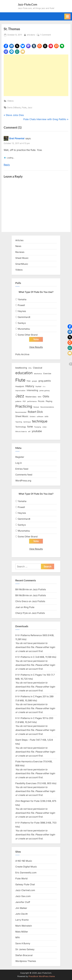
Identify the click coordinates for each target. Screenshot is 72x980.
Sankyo (22, 323)
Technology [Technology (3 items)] (21, 427)
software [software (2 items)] (40, 417)
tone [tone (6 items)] (30, 427)
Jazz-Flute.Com (28, 4)
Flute (24, 108)
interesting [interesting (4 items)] (32, 390)
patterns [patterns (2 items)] (18, 401)
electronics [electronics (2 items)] (38, 374)
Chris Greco (22, 601)
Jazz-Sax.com (23, 896)
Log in (19, 463)
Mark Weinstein (24, 926)
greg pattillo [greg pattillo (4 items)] (45, 381)
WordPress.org (23, 481)
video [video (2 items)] (44, 427)
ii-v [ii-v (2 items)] (44, 387)
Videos (10, 101)
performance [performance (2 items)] (32, 401)
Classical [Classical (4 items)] (38, 368)
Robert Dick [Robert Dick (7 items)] (35, 412)
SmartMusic (22, 264)
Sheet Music (22, 258)
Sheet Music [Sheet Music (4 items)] (22, 416)
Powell (21, 305)
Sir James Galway (25, 949)
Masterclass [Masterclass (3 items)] (31, 397)
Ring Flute (29, 607)
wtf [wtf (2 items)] (29, 432)
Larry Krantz (22, 920)
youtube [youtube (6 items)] (37, 431)
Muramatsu (24, 329)
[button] (6, 46)
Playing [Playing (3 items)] (49, 401)
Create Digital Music (26, 867)
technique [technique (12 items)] (40, 421)
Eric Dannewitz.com (26, 873)
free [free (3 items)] (29, 381)
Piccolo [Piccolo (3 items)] (41, 401)
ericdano (31, 35)
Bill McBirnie (22, 589)
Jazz (30, 108)
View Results (36, 347)
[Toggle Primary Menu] (67, 16)
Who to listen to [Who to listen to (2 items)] (21, 432)
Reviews (20, 252)
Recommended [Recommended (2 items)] (21, 412)
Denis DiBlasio (14, 108)
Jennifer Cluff (23, 902)
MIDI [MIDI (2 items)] (40, 397)
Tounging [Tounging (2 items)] (38, 427)
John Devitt (21, 914)
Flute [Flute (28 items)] (20, 380)
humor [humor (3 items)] (39, 386)
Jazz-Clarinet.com (25, 890)
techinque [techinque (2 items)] (27, 422)
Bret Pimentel (17, 138)
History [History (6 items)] (30, 386)
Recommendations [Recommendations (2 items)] (47, 407)
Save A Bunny (23, 943)
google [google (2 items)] (34, 381)
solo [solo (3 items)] (46, 416)
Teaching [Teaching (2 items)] (19, 422)
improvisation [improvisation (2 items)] (20, 391)
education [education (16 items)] (24, 373)
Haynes (22, 311)
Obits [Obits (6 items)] (46, 396)
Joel (18, 607)
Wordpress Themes (26, 961)
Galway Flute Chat (25, 884)
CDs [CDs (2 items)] (30, 368)
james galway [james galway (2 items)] (45, 391)
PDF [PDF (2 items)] (24, 401)
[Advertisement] (36, 75)
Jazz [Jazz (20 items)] (20, 396)
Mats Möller (22, 932)
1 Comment (45, 35)
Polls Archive (22, 354)
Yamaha (22, 299)
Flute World (21, 879)
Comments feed (24, 475)
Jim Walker (21, 908)
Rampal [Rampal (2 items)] (36, 407)
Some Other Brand (28, 335)
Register (20, 457)
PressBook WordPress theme (42, 976)
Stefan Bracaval (24, 955)
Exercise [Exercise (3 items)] (47, 373)
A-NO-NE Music (24, 861)
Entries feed (22, 469)
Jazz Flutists (39, 589)
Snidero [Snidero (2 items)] (33, 417)
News (18, 246)
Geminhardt (24, 317)
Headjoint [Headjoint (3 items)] (20, 386)
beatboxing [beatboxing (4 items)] (21, 368)
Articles (19, 240)
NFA (17, 937)
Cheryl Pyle (22, 613)
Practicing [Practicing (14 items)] (24, 406)
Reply (7, 165)
